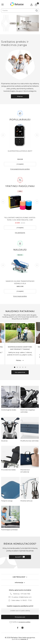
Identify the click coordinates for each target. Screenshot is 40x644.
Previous (3, 135)
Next (37, 135)
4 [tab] (23, 367)
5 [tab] (25, 367)
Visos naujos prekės (20, 296)
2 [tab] (21, 29)
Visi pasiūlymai (20, 233)
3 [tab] (20, 367)
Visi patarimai (20, 372)
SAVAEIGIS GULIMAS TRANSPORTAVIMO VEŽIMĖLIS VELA (20, 282)
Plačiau (20, 96)
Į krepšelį (20, 164)
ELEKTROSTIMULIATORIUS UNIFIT (20, 151)
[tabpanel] (20, 23)
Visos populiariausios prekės (20, 169)
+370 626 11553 (25, 594)
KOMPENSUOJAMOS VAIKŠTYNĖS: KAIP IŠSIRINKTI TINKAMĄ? (20, 348)
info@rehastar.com (25, 597)
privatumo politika (25, 622)
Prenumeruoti (20, 617)
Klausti (19, 557)
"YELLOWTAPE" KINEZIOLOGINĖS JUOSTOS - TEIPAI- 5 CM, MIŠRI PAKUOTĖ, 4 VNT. (20, 219)
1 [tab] (19, 29)
